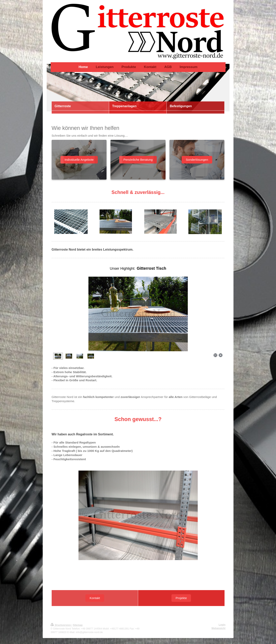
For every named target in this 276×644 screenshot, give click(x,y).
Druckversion (61, 625)
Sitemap (78, 625)
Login (222, 625)
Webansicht (218, 628)
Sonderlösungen (197, 160)
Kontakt (95, 598)
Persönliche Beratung (138, 160)
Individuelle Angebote (79, 160)
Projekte (181, 598)
